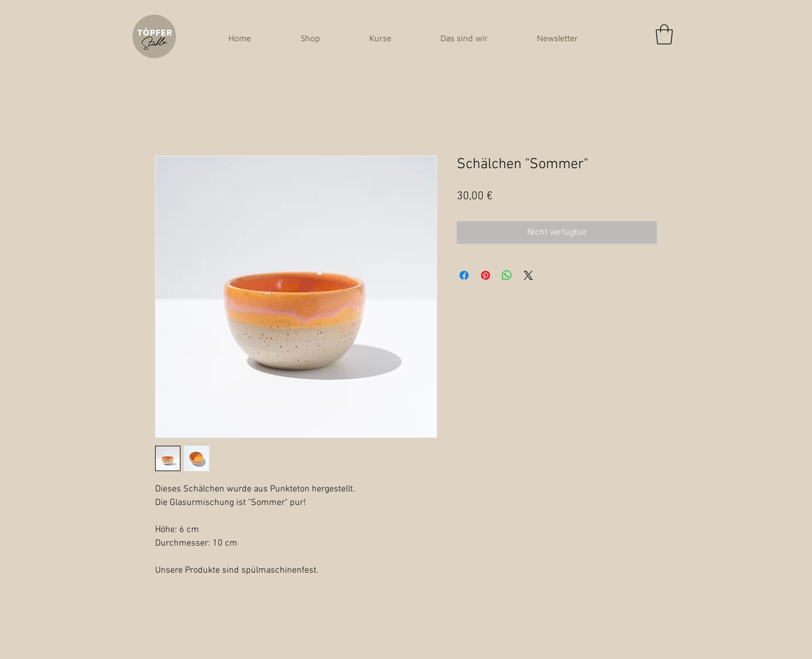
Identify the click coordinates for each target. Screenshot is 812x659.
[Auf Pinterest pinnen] (486, 275)
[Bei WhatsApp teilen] (507, 275)
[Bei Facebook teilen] (464, 275)
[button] (664, 34)
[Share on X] (528, 275)
